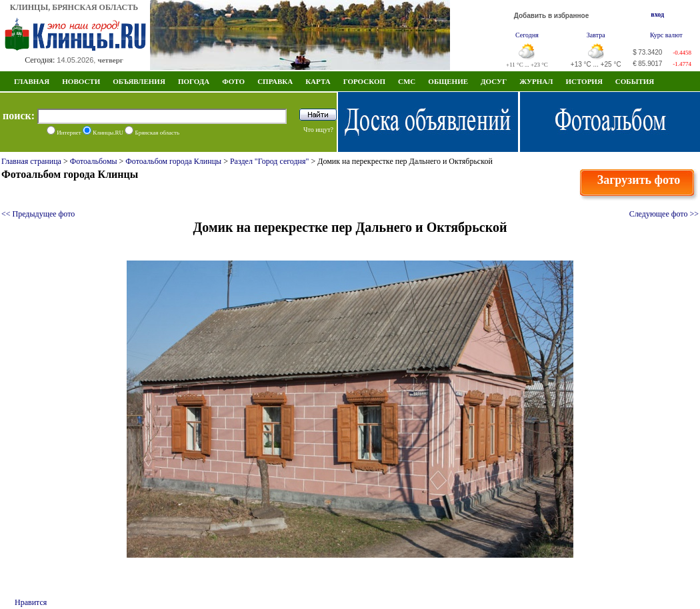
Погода (194, 81)
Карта (318, 81)
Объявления (139, 81)
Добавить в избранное (552, 16)
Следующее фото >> (664, 214)
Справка (275, 81)
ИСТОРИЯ (584, 81)
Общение (448, 81)
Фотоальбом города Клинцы (173, 161)
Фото (233, 81)
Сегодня (527, 35)
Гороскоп (364, 81)
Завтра (596, 35)
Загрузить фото (639, 180)
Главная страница (31, 161)
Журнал (536, 81)
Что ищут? (318, 130)
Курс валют (666, 35)
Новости (81, 81)
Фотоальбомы (94, 161)
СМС (407, 81)
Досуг (494, 81)
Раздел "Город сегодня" (270, 161)
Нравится (31, 602)
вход (657, 14)
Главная (32, 81)
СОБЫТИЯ (635, 81)
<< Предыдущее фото (38, 214)
